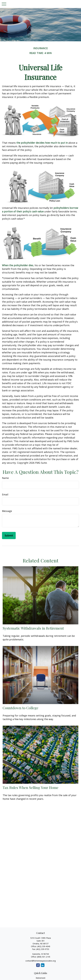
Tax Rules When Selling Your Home (31, 787)
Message (7, 511)
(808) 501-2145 (43, 957)
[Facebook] (38, 965)
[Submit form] (9, 536)
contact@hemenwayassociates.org (40, 961)
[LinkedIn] (43, 965)
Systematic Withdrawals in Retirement (33, 628)
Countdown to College (20, 708)
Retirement (41, 978)
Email (5, 494)
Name (5, 478)
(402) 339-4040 (44, 946)
